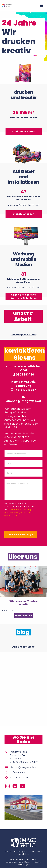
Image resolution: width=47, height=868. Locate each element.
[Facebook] (16, 787)
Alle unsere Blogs (23, 647)
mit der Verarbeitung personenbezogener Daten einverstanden (18, 513)
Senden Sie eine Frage (21, 535)
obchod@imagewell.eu (23, 399)
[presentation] (23, 524)
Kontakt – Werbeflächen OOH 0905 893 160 (24, 370)
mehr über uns (23, 616)
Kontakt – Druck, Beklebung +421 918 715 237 (24, 386)
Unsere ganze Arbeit (24, 335)
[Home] (7, 5)
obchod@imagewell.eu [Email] (23, 767)
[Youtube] (23, 787)
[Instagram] (8, 787)
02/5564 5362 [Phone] (17, 772)
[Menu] (42, 5)
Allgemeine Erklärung (19, 859)
